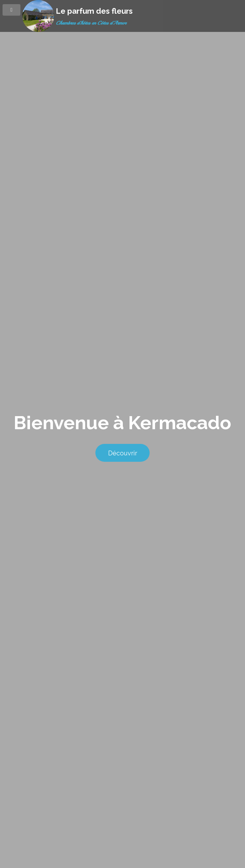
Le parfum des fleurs (94, 11)
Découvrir (123, 453)
